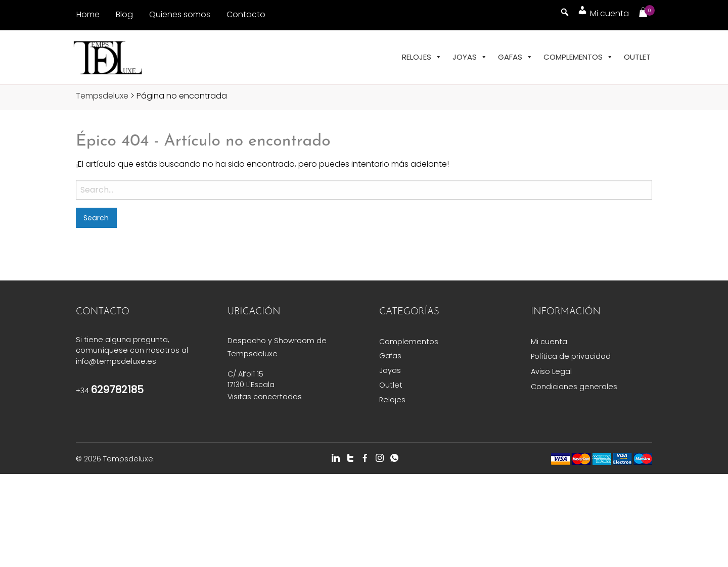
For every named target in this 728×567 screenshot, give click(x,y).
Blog (124, 14)
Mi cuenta (549, 342)
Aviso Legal (551, 371)
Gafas (515, 57)
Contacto (246, 14)
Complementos (578, 57)
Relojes (422, 57)
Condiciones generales (574, 387)
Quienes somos (180, 14)
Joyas (470, 57)
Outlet (637, 57)
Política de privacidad (571, 356)
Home (88, 14)
